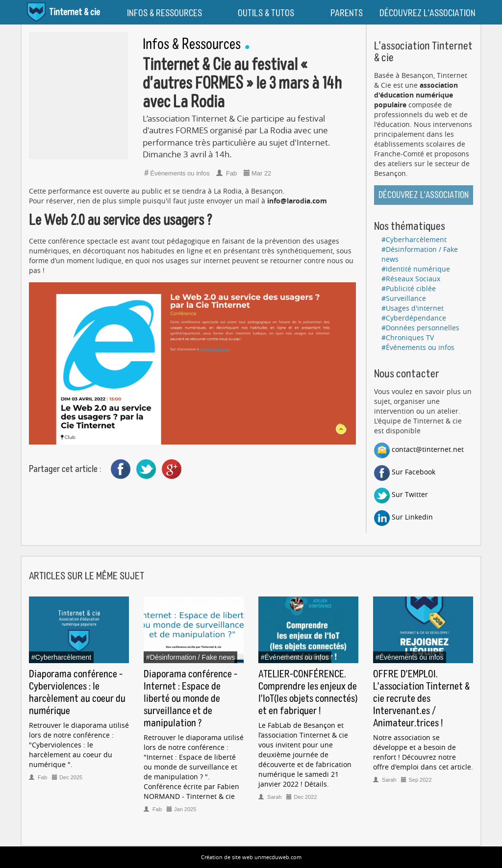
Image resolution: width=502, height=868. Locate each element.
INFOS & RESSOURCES (164, 13)
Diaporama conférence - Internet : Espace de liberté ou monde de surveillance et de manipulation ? (190, 699)
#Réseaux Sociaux (411, 279)
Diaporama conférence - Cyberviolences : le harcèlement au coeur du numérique (77, 693)
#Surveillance (404, 298)
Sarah (271, 797)
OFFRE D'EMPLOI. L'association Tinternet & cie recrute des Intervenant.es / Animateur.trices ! (421, 699)
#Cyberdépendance (414, 318)
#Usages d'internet (413, 308)
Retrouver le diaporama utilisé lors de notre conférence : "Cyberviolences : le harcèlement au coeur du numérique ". (79, 745)
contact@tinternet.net (419, 449)
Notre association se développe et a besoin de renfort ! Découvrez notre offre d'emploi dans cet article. (423, 752)
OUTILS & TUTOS (266, 13)
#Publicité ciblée (409, 288)
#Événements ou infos (418, 347)
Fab (227, 173)
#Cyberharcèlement (414, 239)
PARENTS (347, 13)
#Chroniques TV (408, 337)
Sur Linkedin (403, 517)
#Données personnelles (420, 328)
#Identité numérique (416, 269)
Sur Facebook (405, 472)
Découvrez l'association (424, 195)
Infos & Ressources (192, 45)
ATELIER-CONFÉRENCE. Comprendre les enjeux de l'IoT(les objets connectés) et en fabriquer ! (308, 693)
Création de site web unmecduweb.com (251, 857)
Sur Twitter (401, 494)
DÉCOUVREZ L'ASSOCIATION (427, 13)
